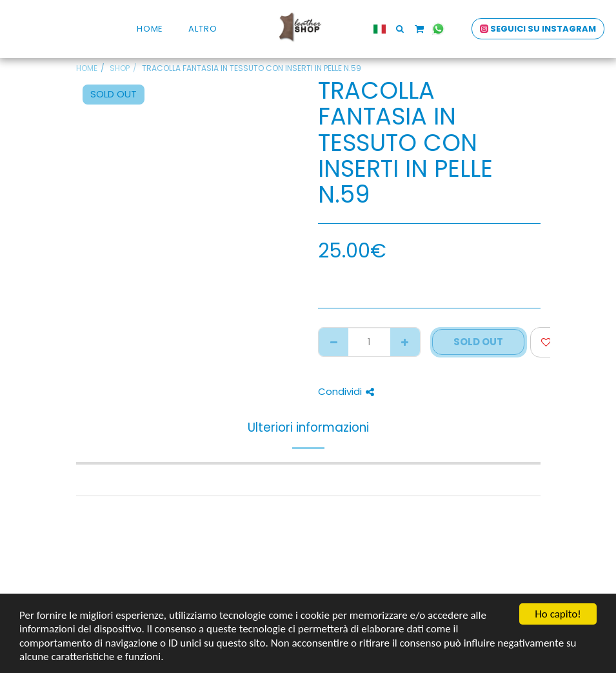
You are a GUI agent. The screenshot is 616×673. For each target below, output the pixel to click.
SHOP (120, 68)
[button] (393, 29)
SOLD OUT (478, 342)
